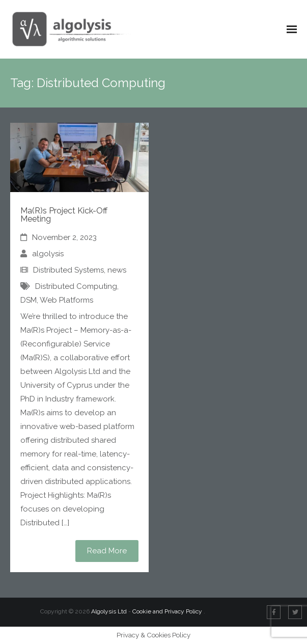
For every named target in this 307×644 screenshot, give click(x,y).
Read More (107, 551)
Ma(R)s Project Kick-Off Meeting (64, 215)
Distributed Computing (76, 286)
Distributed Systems (68, 270)
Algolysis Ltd (109, 611)
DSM (29, 300)
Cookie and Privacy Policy (168, 611)
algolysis (48, 254)
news (117, 270)
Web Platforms (66, 300)
